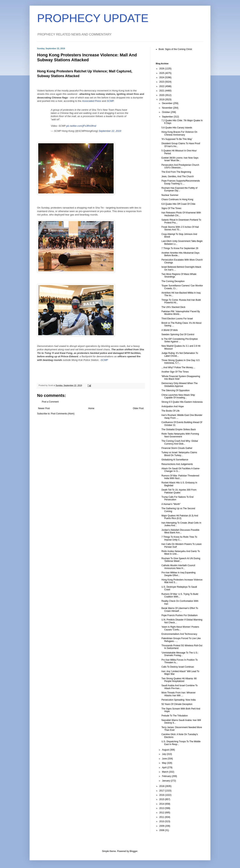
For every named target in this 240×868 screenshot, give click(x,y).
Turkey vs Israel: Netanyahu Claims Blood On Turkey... (179, 454)
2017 (162, 791)
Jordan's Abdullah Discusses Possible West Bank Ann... (180, 531)
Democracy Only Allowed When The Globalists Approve (180, 385)
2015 (162, 799)
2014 (162, 804)
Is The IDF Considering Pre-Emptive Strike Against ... (180, 340)
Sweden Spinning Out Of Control (178, 334)
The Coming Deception (173, 281)
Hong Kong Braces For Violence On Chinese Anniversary (179, 133)
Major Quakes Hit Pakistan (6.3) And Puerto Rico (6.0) (180, 517)
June (165, 759)
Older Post (138, 408)
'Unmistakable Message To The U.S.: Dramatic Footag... (180, 654)
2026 (162, 69)
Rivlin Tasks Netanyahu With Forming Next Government (180, 435)
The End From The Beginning (176, 172)
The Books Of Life (170, 411)
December (168, 103)
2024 (162, 77)
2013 (162, 808)
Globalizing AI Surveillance (175, 460)
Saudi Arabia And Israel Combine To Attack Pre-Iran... (180, 687)
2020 (162, 95)
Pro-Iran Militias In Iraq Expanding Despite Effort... (178, 574)
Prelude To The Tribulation (175, 716)
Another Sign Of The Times (175, 372)
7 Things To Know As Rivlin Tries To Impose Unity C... (179, 538)
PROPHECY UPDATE (93, 18)
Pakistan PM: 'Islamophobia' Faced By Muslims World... (181, 313)
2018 (162, 786)
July (164, 754)
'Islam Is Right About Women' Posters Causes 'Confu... (180, 628)
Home (91, 408)
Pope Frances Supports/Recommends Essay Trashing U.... (181, 182)
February (167, 776)
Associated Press (92, 101)
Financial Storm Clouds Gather (177, 448)
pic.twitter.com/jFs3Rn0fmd (81, 126)
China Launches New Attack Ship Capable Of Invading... (178, 396)
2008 (162, 830)
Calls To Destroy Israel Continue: (178, 667)
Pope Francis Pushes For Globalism (180, 615)
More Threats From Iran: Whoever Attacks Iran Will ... (178, 694)
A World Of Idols (170, 330)
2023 (162, 82)
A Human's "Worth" (171, 504)
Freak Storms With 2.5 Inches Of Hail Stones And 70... (180, 228)
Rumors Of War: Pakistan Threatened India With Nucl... (180, 477)
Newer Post (44, 408)
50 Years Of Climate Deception (177, 704)
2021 (162, 91)
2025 (162, 73)
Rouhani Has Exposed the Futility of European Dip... (179, 189)
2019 (162, 100)
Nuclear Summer (170, 195)
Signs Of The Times (171, 208)
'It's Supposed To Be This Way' (177, 139)
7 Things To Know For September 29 (180, 248)
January (166, 781)
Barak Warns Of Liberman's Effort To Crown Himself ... (180, 610)
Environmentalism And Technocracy (179, 634)
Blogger (133, 851)
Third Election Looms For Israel (177, 319)
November (168, 108)
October (166, 112)
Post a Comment (50, 402)
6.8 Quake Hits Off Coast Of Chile (178, 204)
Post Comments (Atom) (63, 414)
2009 (162, 826)
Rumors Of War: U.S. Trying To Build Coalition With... (180, 595)
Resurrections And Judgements (177, 464)
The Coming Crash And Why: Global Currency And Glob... (180, 442)
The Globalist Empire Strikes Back (179, 429)
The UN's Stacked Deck (173, 307)
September (168, 117)
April (165, 768)
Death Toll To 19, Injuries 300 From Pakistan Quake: (179, 491)
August (166, 750)
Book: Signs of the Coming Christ (175, 49)
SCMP (110, 101)
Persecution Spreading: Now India (178, 700)
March (165, 772)
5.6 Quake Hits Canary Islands (177, 128)
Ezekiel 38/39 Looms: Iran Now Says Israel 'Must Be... (180, 159)
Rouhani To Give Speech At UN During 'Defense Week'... (181, 560)
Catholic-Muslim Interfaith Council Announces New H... (178, 567)
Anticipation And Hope (173, 406)
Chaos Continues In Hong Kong (177, 199)
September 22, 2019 (110, 131)
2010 (162, 821)
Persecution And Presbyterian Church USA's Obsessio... (180, 166)
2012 (162, 813)
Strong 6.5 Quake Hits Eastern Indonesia (182, 402)
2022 (162, 86)
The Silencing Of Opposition (175, 390)
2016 (162, 795)
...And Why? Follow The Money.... (178, 367)
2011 (162, 817)
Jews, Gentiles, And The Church (178, 176)
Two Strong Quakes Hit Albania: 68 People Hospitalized (179, 680)
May (164, 763)
